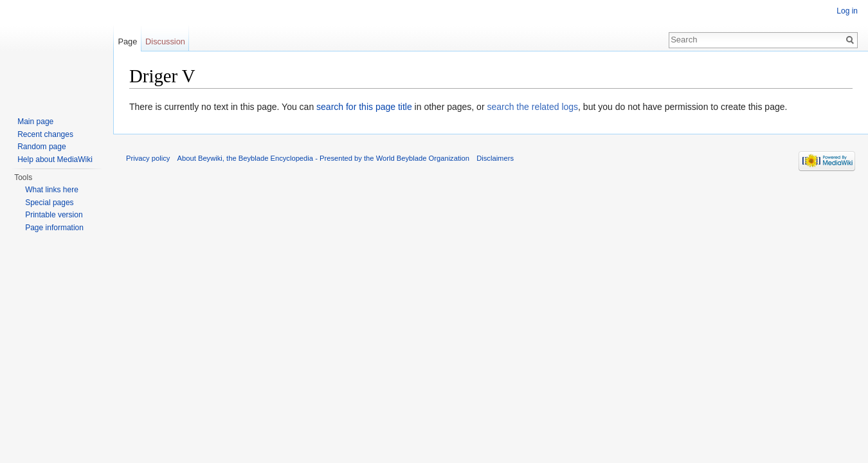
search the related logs (532, 107)
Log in (847, 11)
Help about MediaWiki (55, 159)
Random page (41, 147)
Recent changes (45, 134)
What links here (52, 190)
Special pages (49, 203)
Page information (54, 228)
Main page (35, 122)
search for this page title (364, 107)
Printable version (54, 215)
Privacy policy (148, 158)
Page (127, 41)
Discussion (165, 41)
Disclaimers (495, 158)
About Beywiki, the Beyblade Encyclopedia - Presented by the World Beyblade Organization (323, 158)
